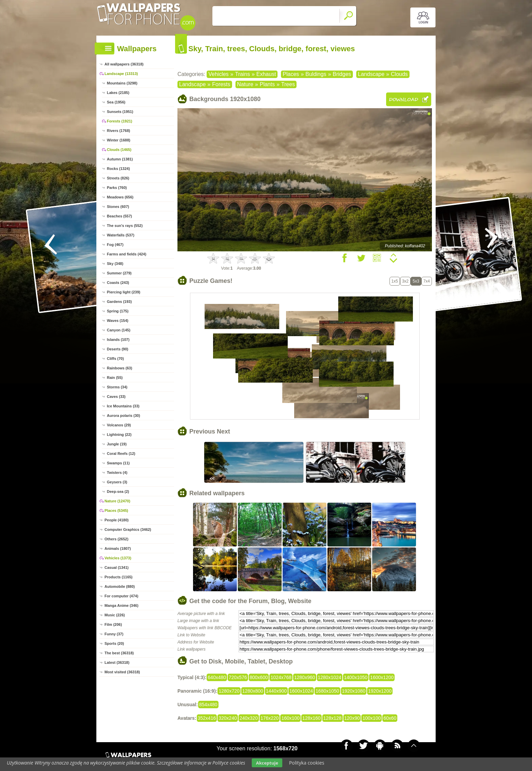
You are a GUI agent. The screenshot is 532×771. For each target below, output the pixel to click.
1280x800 (253, 691)
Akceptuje (267, 763)
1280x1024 (330, 677)
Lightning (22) (119, 435)
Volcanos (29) (119, 425)
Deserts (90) (118, 349)
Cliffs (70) (115, 359)
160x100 (290, 718)
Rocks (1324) (118, 169)
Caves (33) (116, 397)
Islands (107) (118, 340)
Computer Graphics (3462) (128, 529)
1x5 (395, 281)
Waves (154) (118, 321)
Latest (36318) (117, 662)
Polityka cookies (307, 763)
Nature (245, 84)
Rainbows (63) (120, 368)
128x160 (311, 718)
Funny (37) (114, 634)
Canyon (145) (119, 330)
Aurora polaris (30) (123, 416)
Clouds (399, 74)
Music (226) (115, 615)
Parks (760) (117, 188)
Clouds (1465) (119, 150)
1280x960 (305, 677)
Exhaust (266, 74)
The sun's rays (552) (125, 226)
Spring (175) (118, 311)
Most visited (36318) (122, 672)
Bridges (342, 74)
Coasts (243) (118, 283)
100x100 (372, 718)
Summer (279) (119, 273)
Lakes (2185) (118, 93)
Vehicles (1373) (118, 558)
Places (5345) (116, 510)
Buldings (316, 74)
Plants (267, 84)
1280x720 (229, 691)
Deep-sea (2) (118, 491)
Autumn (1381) (120, 159)
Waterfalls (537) (121, 235)
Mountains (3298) (122, 83)
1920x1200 (380, 691)
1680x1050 (327, 691)
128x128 (332, 718)
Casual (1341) (117, 567)
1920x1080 (354, 691)
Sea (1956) (116, 102)
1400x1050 (356, 677)
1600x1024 (301, 691)
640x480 (217, 677)
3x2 (405, 281)
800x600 (259, 677)
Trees (288, 84)
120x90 (352, 718)
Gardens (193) (119, 302)
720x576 (238, 677)
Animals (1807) (118, 548)
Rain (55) (115, 378)
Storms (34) (117, 387)
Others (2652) (116, 539)
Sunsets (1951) (120, 112)
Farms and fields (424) (127, 254)
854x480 (208, 705)
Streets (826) (118, 178)
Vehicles (218, 74)
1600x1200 (382, 677)
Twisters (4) (117, 473)
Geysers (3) (117, 482)
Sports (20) (114, 643)
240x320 (249, 718)
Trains (243, 74)
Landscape (371, 74)
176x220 (270, 718)
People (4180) (117, 520)
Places (291, 74)
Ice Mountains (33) (123, 406)
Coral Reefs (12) (121, 454)
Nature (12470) (117, 501)
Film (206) (113, 624)
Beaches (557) (119, 216)
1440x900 (277, 691)
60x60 (390, 718)
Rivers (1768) (119, 131)
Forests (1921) (120, 121)
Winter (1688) (119, 140)
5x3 (416, 281)
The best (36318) (119, 653)
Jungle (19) (117, 444)
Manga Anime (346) (121, 605)
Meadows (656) (120, 197)
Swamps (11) (118, 463)
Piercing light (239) (123, 292)
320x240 (228, 718)
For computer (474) (121, 596)
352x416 (207, 718)
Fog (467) (115, 245)
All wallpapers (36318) (124, 64)
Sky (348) (115, 264)
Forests (221, 84)
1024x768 (281, 677)
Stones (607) (118, 207)
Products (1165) (119, 577)
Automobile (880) (120, 586)
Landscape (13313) (121, 74)
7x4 (427, 281)
